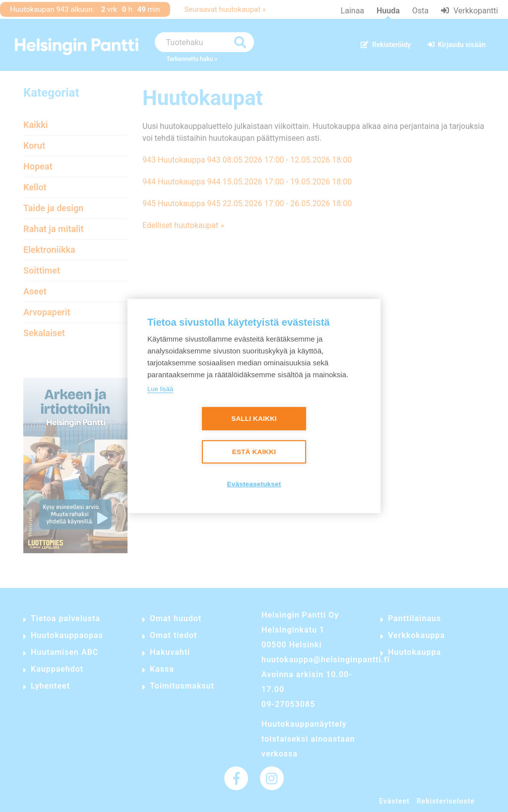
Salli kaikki (254, 419)
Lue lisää (160, 389)
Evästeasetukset (254, 484)
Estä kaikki (254, 452)
